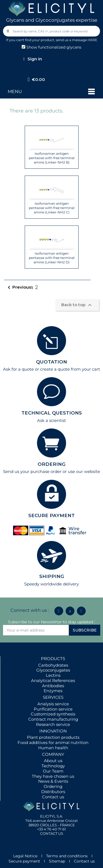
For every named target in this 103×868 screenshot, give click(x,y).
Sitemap (57, 861)
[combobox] (52, 31)
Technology (53, 766)
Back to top (77, 305)
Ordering (53, 786)
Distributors (53, 792)
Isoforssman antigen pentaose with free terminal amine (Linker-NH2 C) (52, 208)
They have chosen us (53, 776)
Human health (53, 748)
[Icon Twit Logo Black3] (70, 611)
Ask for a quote (18, 369)
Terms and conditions (67, 856)
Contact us (53, 797)
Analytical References (53, 680)
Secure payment (24, 861)
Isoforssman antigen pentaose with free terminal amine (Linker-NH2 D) (52, 258)
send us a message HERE (76, 40)
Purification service (53, 709)
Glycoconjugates (53, 670)
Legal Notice (25, 856)
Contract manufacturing (53, 719)
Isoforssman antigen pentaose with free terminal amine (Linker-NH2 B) (52, 158)
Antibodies (53, 686)
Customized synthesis (53, 714)
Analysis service (53, 704)
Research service (53, 724)
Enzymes (53, 691)
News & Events (53, 781)
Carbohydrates (53, 665)
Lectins (53, 675)
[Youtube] (81, 611)
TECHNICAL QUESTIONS (52, 413)
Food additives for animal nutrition (53, 742)
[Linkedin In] (59, 611)
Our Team (53, 771)
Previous (18, 288)
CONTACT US (52, 833)
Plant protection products (53, 737)
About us (53, 761)
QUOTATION (51, 362)
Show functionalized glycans (51, 47)
